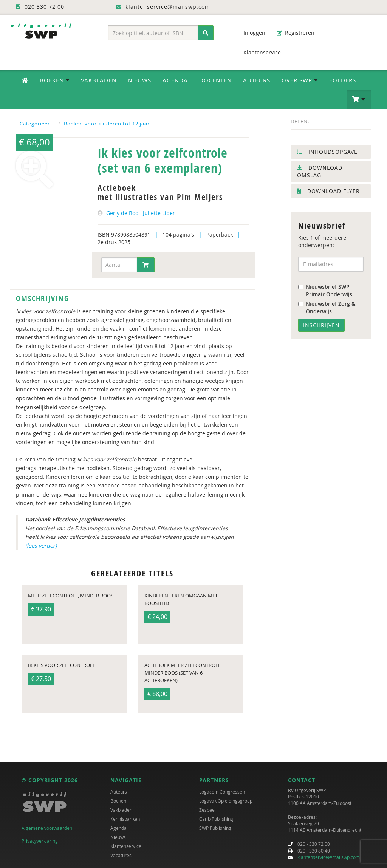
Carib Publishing (216, 819)
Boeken (118, 801)
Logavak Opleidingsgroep (226, 801)
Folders (343, 80)
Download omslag (320, 171)
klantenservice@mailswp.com (329, 857)
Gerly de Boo (122, 213)
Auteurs (257, 80)
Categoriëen (35, 124)
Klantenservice (258, 52)
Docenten (215, 80)
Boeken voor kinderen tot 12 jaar (107, 124)
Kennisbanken (125, 819)
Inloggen (251, 33)
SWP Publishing (215, 828)
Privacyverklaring (40, 841)
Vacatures (121, 855)
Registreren (296, 33)
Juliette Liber (159, 213)
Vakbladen (99, 80)
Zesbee (207, 810)
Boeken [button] (55, 80)
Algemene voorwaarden (47, 828)
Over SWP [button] (300, 80)
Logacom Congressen (222, 792)
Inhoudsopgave (327, 152)
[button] (359, 99)
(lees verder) (41, 545)
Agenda (175, 80)
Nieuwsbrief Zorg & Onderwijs (327, 307)
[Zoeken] (206, 33)
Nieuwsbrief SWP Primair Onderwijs (325, 290)
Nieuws (139, 80)
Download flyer (328, 191)
